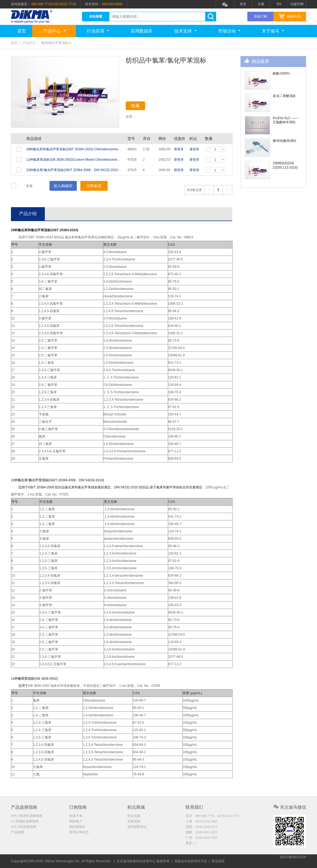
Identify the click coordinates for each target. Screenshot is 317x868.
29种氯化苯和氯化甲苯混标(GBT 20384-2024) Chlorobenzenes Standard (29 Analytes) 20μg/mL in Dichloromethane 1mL (114, 149)
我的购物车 (77, 827)
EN (279, 4)
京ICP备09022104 (293, 861)
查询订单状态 (79, 833)
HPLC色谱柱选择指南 (27, 816)
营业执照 (218, 861)
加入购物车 (63, 186)
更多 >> (191, 844)
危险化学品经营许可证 (191, 861)
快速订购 (260, 16)
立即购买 (94, 186)
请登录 (179, 149)
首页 (22, 31)
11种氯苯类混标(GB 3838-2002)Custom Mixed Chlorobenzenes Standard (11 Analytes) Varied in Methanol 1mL (107, 160)
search (211, 17)
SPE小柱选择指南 (24, 827)
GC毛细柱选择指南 (25, 822)
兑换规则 (134, 822)
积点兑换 (134, 816)
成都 (201, 833)
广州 (201, 839)
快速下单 (76, 816)
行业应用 (98, 31)
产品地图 (17, 833)
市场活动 (229, 31)
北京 (212, 816)
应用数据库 (142, 31)
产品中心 (54, 31)
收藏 (140, 107)
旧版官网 (297, 4)
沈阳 (201, 827)
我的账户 (76, 822)
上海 (201, 822)
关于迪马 (273, 31)
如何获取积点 (137, 827)
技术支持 (185, 31)
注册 (261, 4)
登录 (243, 4)
